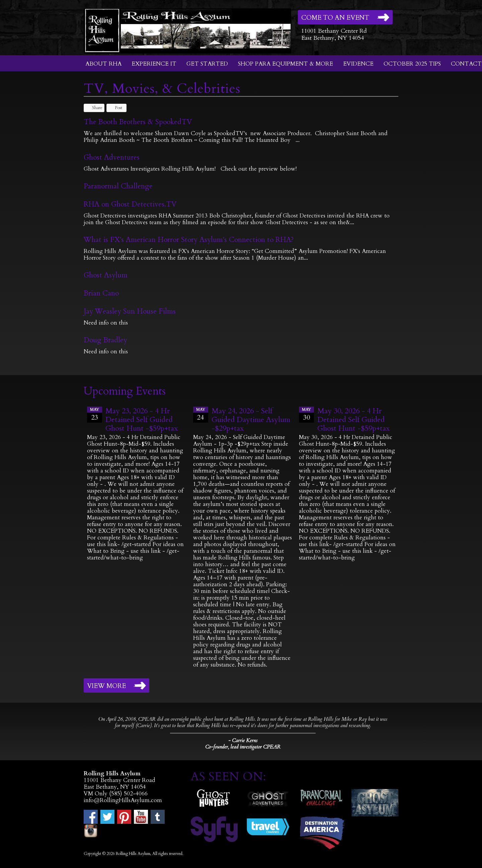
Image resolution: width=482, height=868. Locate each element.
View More (106, 686)
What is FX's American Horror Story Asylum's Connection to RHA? (189, 240)
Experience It (154, 64)
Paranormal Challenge (118, 186)
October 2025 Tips (412, 64)
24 (201, 414)
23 (95, 414)
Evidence (358, 64)
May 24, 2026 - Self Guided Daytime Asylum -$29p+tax (251, 420)
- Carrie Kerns (243, 741)
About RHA (103, 64)
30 (306, 414)
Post (115, 108)
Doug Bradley (105, 340)
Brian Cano (101, 293)
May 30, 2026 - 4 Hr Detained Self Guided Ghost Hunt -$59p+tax (353, 420)
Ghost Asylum (106, 275)
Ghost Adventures (112, 157)
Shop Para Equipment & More (286, 64)
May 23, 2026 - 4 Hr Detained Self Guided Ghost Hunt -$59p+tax (142, 420)
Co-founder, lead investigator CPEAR (243, 747)
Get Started (207, 64)
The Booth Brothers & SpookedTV (138, 122)
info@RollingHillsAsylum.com (123, 800)
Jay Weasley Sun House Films (130, 311)
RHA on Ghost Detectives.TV (130, 204)
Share (94, 108)
